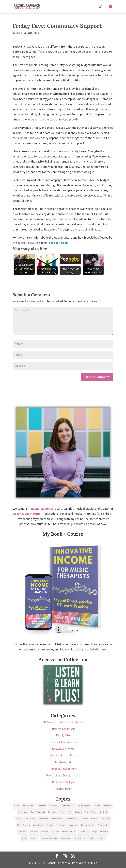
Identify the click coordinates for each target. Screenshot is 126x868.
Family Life (63, 735)
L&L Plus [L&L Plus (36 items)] (84, 819)
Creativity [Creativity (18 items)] (107, 806)
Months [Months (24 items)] (94, 819)
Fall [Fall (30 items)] (70, 812)
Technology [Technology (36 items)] (65, 838)
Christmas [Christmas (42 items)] (54, 806)
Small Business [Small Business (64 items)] (69, 832)
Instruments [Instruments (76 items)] (72, 819)
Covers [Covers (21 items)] (97, 806)
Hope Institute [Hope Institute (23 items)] (57, 819)
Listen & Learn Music (63, 755)
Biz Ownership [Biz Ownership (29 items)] (28, 806)
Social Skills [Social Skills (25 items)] (83, 832)
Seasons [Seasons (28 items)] (44, 832)
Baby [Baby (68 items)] (17, 806)
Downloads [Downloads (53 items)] (23, 812)
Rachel (19, 33)
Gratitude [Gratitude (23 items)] (104, 812)
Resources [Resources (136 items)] (33, 832)
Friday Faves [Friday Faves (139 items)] (91, 812)
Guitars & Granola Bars (63, 742)
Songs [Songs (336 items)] (94, 832)
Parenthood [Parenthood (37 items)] (38, 825)
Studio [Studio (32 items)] (24, 838)
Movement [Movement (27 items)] (106, 819)
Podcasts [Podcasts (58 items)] (61, 825)
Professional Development (63, 775)
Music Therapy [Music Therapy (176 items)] (24, 825)
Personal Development (63, 769)
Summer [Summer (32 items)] (34, 838)
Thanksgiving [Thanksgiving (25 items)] (79, 838)
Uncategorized (63, 789)
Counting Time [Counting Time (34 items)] (84, 806)
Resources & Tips (63, 782)
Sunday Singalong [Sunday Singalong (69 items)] (49, 838)
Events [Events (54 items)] (62, 812)
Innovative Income (63, 749)
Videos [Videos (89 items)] (91, 838)
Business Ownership (63, 729)
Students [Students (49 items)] (104, 832)
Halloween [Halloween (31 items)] (43, 819)
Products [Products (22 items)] (22, 832)
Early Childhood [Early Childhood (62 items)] (38, 812)
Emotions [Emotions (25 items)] (52, 812)
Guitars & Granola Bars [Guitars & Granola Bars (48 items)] (26, 819)
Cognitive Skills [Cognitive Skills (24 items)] (68, 806)
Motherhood (63, 762)
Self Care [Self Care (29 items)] (55, 832)
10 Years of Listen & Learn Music (63, 722)
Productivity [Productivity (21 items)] (103, 825)
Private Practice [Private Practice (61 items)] (88, 825)
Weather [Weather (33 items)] (101, 838)
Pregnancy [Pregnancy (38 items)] (73, 825)
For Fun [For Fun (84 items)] (78, 812)
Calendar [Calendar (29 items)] (42, 806)
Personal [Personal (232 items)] (50, 825)
